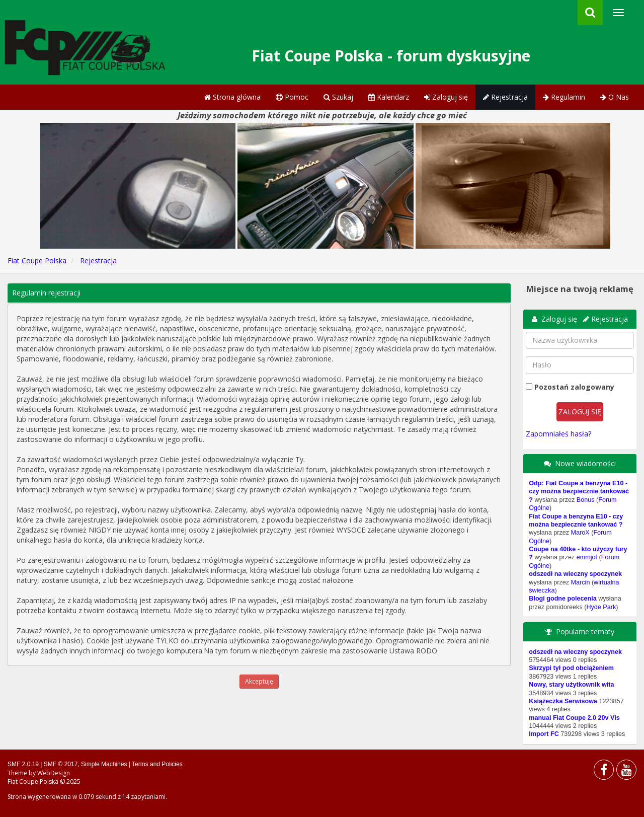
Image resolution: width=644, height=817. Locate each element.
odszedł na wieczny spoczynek (575, 574)
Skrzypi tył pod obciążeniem (571, 668)
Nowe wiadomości (585, 463)
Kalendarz (389, 97)
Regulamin (564, 97)
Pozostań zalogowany (574, 387)
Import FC (544, 734)
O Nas (615, 97)
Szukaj (338, 97)
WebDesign (54, 773)
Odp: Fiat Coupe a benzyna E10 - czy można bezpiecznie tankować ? (579, 492)
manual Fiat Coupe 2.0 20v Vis (574, 718)
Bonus (586, 500)
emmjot (587, 557)
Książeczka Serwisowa (563, 701)
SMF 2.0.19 (23, 764)
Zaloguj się (446, 97)
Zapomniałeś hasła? (558, 434)
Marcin (581, 582)
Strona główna (232, 97)
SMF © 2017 (61, 764)
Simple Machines (104, 764)
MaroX (580, 533)
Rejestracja (505, 97)
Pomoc (292, 97)
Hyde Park (601, 607)
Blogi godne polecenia (562, 599)
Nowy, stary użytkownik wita (571, 685)
